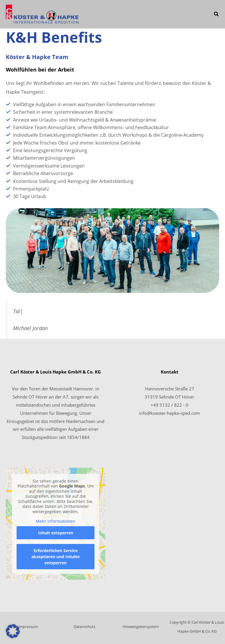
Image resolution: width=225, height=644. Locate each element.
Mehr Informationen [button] (56, 521)
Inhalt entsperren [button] (56, 533)
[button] (217, 15)
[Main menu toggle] (200, 14)
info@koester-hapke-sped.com (169, 413)
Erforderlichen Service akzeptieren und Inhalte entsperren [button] (56, 557)
